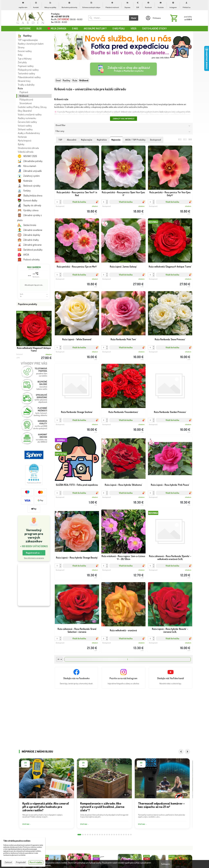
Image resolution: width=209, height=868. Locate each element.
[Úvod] (31, 18)
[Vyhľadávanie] (109, 18)
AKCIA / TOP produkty (135, 140)
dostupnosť (156, 140)
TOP (60, 140)
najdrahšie (102, 140)
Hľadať (134, 18)
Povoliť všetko (36, 862)
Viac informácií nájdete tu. (62, 865)
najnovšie (116, 140)
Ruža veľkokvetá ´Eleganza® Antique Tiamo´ (34, 349)
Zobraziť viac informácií (123, 119)
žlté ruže (58, 114)
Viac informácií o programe (34, 558)
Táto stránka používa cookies (17, 841)
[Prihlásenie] (153, 18)
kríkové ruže (126, 112)
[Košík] (180, 18)
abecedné (72, 140)
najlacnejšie (87, 140)
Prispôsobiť (21, 862)
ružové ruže (83, 114)
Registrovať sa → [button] (34, 553)
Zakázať (8, 862)
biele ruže (164, 112)
